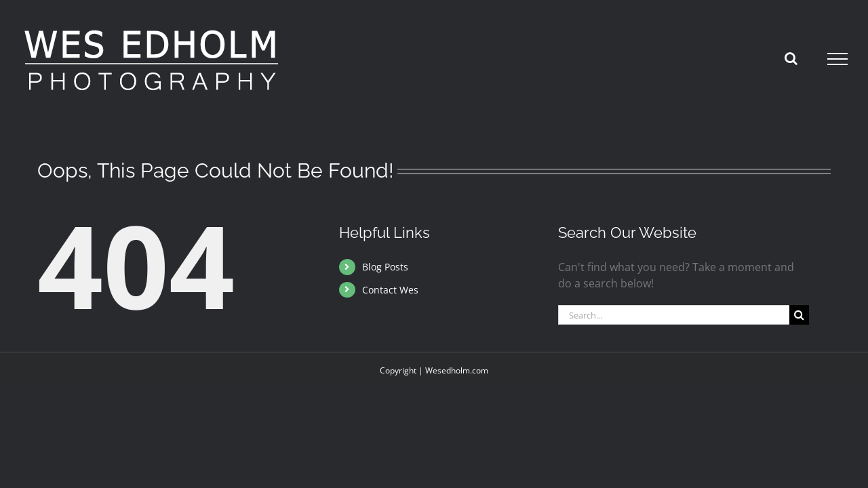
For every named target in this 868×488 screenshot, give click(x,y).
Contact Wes (390, 290)
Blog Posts (385, 267)
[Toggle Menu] (838, 59)
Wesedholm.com (457, 370)
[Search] (799, 315)
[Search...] (674, 315)
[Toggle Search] (791, 58)
